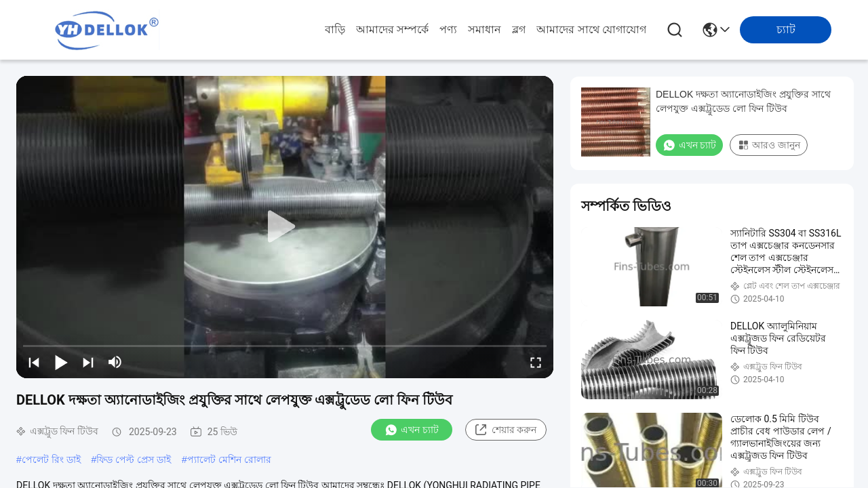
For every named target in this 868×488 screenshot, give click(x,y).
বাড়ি (335, 29)
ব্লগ (519, 29)
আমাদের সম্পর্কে (392, 29)
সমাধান (485, 29)
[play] (285, 227)
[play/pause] (61, 362)
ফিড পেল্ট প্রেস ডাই (134, 460)
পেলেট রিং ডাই (51, 460)
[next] (88, 362)
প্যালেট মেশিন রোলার (229, 460)
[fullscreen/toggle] (536, 362)
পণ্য (448, 29)
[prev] (34, 362)
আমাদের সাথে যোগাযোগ (591, 29)
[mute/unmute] (115, 362)
